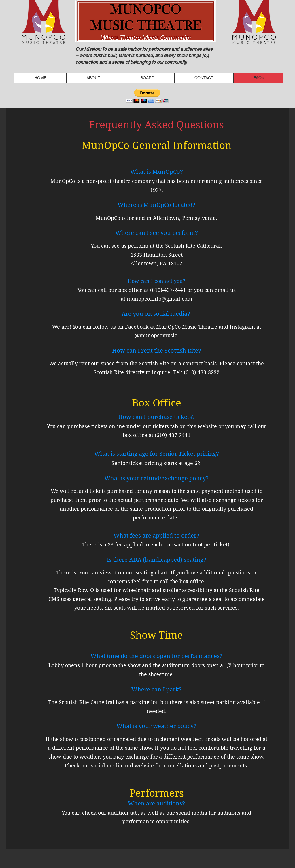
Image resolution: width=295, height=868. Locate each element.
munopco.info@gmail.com (159, 299)
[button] (147, 96)
